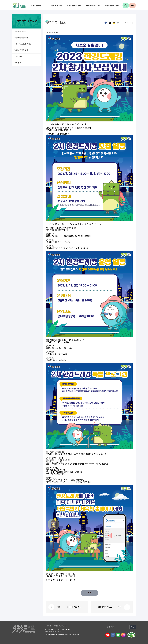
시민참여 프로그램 (93, 6)
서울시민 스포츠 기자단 (23, 44)
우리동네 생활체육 (55, 6)
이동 (133, 627)
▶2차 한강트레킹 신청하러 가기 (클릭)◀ (61, 580)
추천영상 (18, 63)
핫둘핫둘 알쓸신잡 (21, 38)
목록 (89, 593)
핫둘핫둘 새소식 (20, 32)
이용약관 (48, 626)
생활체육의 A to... (105, 607)
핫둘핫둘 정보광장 (74, 6)
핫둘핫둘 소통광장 (112, 6)
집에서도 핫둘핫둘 (21, 50)
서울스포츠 (18, 57)
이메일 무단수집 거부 (61, 626)
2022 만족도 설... (74, 607)
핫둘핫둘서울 (36, 6)
